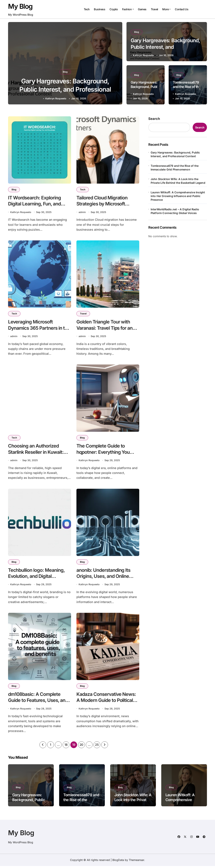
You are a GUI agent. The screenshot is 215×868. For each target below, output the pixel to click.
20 (81, 747)
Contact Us (182, 9)
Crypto (114, 9)
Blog (65, 72)
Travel (154, 9)
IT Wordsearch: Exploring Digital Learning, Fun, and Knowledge (35, 204)
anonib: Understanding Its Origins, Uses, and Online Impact (103, 577)
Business (100, 9)
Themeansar (136, 862)
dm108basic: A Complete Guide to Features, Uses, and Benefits (38, 702)
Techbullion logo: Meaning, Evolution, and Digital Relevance (36, 577)
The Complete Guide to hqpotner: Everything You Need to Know (103, 453)
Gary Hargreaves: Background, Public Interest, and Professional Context (65, 89)
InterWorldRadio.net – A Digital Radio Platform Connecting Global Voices (175, 211)
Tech (87, 9)
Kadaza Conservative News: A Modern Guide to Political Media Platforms (106, 702)
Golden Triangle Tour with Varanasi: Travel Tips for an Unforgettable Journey (105, 328)
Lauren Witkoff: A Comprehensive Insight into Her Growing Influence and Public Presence (178, 196)
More (166, 9)
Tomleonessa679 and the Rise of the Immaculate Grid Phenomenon (175, 168)
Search (154, 119)
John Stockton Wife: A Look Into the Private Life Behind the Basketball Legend (178, 181)
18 (66, 747)
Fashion (128, 9)
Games (142, 9)
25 (97, 747)
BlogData (118, 862)
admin (82, 212)
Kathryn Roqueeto (56, 98)
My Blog (20, 6)
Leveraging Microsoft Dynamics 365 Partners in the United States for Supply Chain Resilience (39, 331)
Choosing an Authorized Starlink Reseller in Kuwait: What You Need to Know (36, 453)
